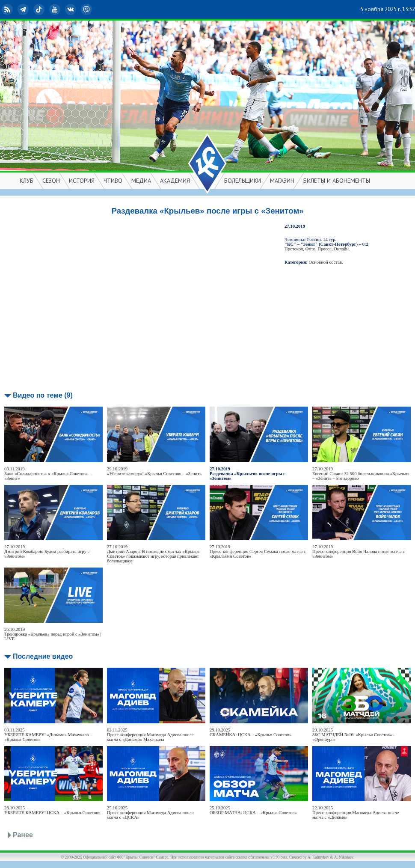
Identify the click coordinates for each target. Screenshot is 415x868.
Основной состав (326, 262)
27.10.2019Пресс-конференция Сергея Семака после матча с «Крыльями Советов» (258, 551)
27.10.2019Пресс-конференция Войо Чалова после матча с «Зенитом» (359, 551)
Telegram (24, 9)
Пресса (324, 249)
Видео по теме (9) (43, 395)
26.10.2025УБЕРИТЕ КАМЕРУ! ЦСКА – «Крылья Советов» (52, 810)
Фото (310, 249)
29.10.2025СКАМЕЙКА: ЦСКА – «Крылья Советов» (250, 732)
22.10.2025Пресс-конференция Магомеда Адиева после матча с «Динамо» (356, 813)
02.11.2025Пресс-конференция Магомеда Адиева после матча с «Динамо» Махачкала (150, 735)
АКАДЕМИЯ (175, 181)
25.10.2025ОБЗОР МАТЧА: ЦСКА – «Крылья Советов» (253, 810)
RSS (8, 9)
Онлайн (341, 249)
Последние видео (43, 656)
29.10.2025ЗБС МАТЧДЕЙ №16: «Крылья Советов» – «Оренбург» (354, 735)
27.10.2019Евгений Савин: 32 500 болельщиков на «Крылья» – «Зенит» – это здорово (361, 474)
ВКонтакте (71, 9)
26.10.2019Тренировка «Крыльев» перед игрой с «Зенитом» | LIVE (53, 634)
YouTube (56, 9)
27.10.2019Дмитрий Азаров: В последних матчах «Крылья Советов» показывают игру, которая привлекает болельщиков (153, 554)
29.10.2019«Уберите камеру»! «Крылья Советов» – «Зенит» (154, 471)
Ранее (23, 835)
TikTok (40, 9)
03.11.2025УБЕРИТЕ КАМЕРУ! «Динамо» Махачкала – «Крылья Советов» (48, 735)
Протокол (294, 249)
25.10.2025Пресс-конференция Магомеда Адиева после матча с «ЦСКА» (150, 813)
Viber (87, 9)
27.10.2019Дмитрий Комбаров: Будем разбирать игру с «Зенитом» (47, 551)
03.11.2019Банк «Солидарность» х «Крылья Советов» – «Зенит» (48, 474)
